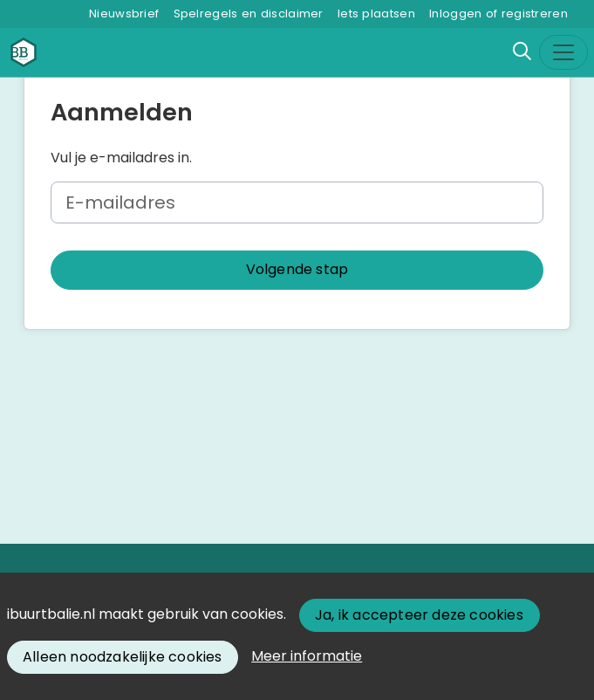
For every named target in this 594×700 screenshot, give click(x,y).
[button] (297, 270)
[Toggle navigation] (563, 52)
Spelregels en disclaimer (249, 14)
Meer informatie (307, 656)
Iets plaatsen (376, 14)
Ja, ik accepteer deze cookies (419, 615)
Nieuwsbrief (124, 14)
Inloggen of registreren (498, 14)
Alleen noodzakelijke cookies (123, 657)
